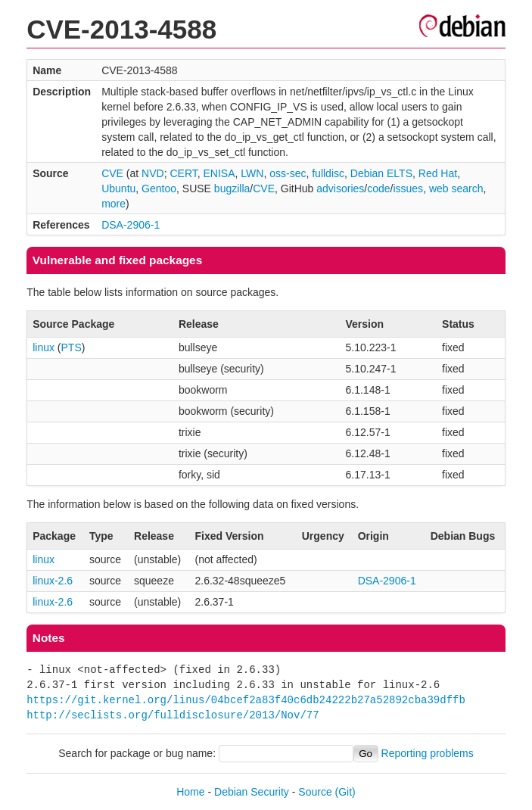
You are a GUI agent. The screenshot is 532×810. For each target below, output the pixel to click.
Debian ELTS (381, 173)
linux (44, 347)
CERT (183, 173)
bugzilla (232, 188)
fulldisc (328, 173)
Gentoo (159, 188)
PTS (72, 347)
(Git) (345, 792)
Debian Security (252, 792)
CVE (112, 173)
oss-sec (288, 173)
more (114, 204)
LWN (252, 173)
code (378, 188)
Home (190, 792)
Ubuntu (118, 188)
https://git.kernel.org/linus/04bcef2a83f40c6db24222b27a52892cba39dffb (246, 700)
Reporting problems (428, 753)
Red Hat (438, 173)
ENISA (219, 173)
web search (456, 188)
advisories (340, 188)
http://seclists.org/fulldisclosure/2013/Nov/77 (173, 715)
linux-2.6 (53, 581)
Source (315, 792)
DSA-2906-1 (131, 225)
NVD (153, 173)
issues (408, 188)
